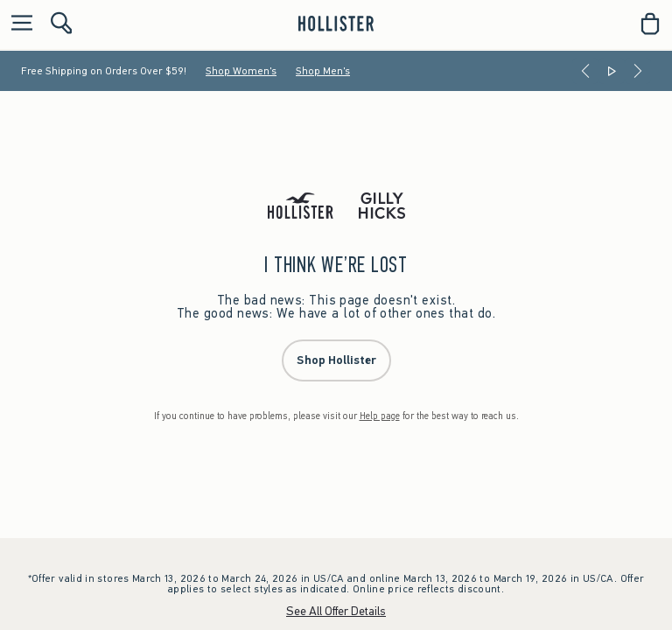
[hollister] (336, 24)
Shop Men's (323, 71)
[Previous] (585, 71)
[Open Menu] (17, 24)
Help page (380, 416)
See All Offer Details (336, 611)
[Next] (638, 71)
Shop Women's (241, 71)
